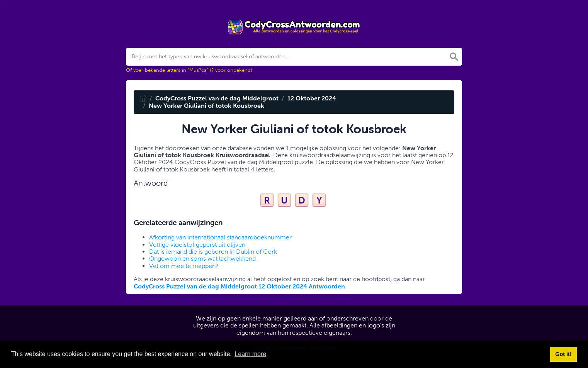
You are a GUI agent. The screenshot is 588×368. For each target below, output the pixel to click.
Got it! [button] (563, 354)
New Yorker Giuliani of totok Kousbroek (206, 106)
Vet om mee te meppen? (184, 266)
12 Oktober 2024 (312, 98)
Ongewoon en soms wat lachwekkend (202, 259)
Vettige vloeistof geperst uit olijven (197, 245)
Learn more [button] (250, 354)
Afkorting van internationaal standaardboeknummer (220, 237)
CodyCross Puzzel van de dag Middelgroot (217, 98)
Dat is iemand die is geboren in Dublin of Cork (213, 252)
